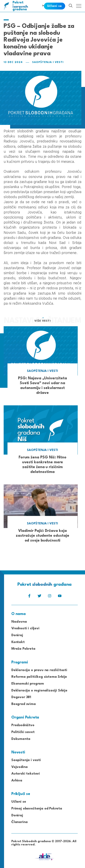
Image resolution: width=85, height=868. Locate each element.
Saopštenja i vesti (48, 62)
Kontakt (18, 642)
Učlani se (19, 802)
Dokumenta (21, 739)
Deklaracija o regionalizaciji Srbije (39, 691)
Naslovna (19, 622)
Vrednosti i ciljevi (25, 628)
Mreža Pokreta (23, 649)
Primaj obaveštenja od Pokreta (37, 809)
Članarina (19, 822)
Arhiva (17, 781)
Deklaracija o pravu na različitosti (39, 670)
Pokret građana (21, 6)
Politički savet (23, 732)
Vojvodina (19, 767)
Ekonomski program (28, 684)
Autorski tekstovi (26, 774)
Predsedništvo (23, 725)
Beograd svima (24, 704)
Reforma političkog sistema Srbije (39, 677)
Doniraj (17, 635)
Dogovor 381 (21, 697)
